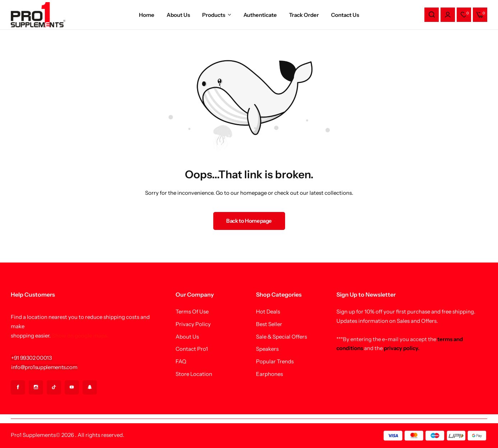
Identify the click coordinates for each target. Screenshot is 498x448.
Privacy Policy (193, 324)
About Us (178, 15)
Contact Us (345, 15)
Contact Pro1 (192, 349)
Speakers (267, 349)
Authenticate (260, 15)
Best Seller (269, 324)
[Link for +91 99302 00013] (32, 358)
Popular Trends (275, 362)
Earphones (269, 374)
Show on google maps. (80, 336)
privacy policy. (402, 348)
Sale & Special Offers (281, 337)
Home (147, 15)
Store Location (194, 374)
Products (214, 15)
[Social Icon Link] (18, 387)
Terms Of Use (192, 312)
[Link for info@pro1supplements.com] (44, 367)
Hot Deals (268, 312)
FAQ (181, 362)
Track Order (304, 15)
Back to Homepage (249, 221)
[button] (464, 15)
